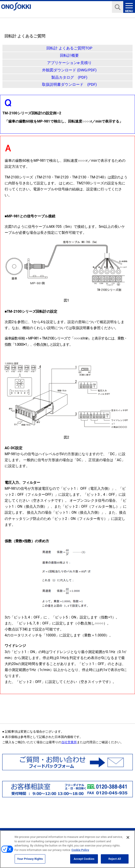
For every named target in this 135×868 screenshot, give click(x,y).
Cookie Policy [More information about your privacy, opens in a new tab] (80, 852)
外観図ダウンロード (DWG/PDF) (69, 70)
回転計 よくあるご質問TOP (69, 48)
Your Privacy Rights (30, 861)
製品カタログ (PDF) (69, 77)
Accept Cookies (84, 861)
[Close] (128, 840)
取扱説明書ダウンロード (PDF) (69, 84)
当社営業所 (69, 742)
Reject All (115, 861)
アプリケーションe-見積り (69, 63)
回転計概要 (69, 55)
